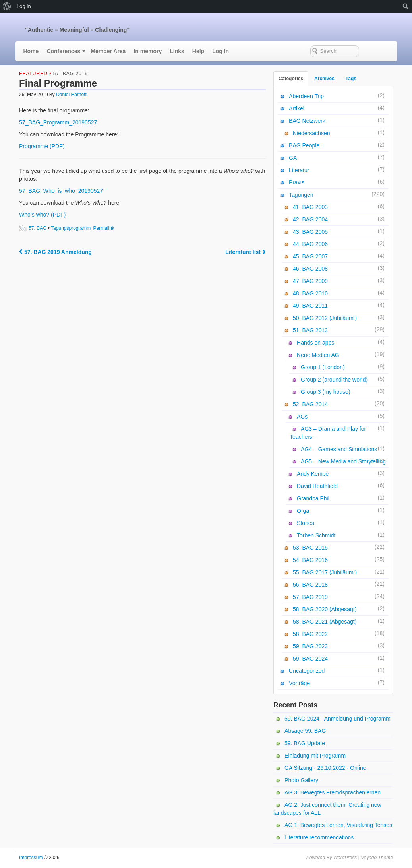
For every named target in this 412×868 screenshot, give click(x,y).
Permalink (104, 228)
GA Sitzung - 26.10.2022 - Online (325, 768)
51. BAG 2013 (310, 330)
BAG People (304, 145)
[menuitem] (7, 6)
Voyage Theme (377, 858)
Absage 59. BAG (305, 731)
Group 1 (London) (323, 367)
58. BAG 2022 (310, 634)
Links (177, 51)
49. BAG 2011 (310, 306)
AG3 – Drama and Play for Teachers (328, 433)
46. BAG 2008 (310, 269)
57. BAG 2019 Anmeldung (55, 252)
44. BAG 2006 (310, 244)
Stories (306, 523)
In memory (148, 51)
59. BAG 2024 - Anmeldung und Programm (338, 719)
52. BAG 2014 (310, 404)
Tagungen (301, 195)
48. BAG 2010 (310, 293)
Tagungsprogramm (71, 228)
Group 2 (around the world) (334, 380)
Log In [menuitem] (24, 6)
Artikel (297, 108)
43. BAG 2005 (310, 232)
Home (31, 51)
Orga (303, 511)
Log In (221, 51)
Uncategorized (307, 671)
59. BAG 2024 (310, 659)
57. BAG (38, 228)
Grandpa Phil (313, 498)
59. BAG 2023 (310, 646)
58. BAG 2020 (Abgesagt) (325, 609)
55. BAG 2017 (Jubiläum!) (325, 572)
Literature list (246, 252)
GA (293, 158)
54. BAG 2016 (310, 560)
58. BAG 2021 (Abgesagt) (325, 622)
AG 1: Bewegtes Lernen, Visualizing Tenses (338, 825)
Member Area (108, 51)
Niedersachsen (311, 133)
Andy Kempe (313, 474)
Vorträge (299, 683)
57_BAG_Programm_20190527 (58, 122)
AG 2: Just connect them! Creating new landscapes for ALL (327, 809)
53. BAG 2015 (310, 548)
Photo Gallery (301, 780)
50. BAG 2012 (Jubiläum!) (325, 318)
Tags (351, 79)
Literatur (299, 170)
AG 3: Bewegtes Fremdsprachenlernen (333, 792)
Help (198, 51)
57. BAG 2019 (71, 74)
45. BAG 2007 (310, 256)
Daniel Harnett (71, 95)
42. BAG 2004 (310, 219)
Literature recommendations (319, 837)
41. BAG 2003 (310, 207)
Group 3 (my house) (326, 392)
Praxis (297, 182)
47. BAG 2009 (310, 281)
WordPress (345, 858)
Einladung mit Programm (315, 756)
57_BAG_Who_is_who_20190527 (61, 191)
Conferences (63, 51)
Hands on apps (315, 343)
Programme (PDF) (42, 146)
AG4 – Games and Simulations (339, 449)
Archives (324, 79)
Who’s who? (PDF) (42, 215)
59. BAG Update (305, 743)
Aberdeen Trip (306, 96)
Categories (291, 79)
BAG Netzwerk (307, 121)
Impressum (31, 858)
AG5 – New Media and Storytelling (343, 461)
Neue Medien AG (318, 355)
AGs (302, 417)
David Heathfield (317, 486)
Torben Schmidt (316, 535)
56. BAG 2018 (310, 585)
